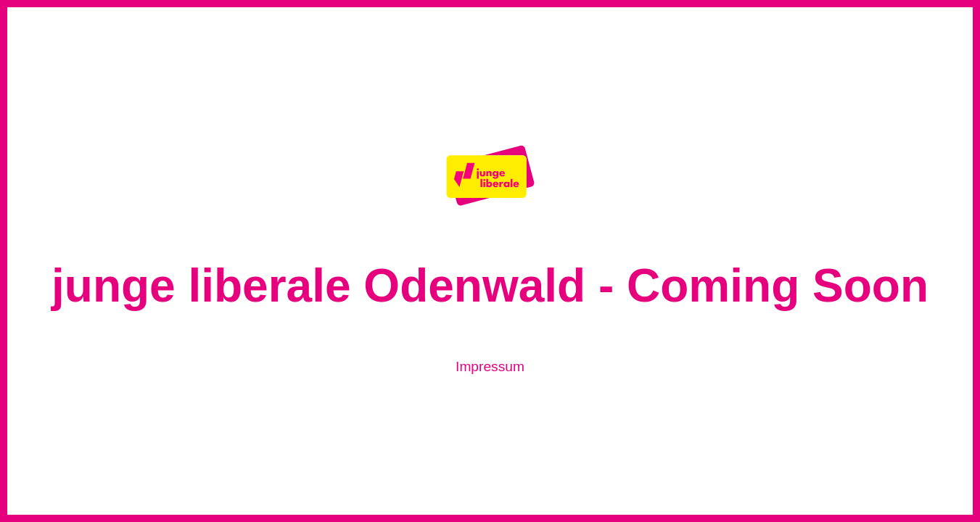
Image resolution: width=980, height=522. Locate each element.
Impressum (490, 366)
